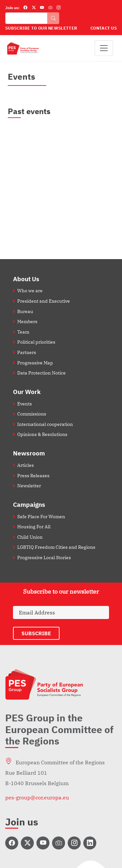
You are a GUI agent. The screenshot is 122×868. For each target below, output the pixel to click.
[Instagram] (59, 8)
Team (23, 332)
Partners (27, 352)
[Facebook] (25, 8)
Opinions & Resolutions (42, 434)
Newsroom (29, 453)
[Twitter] (34, 8)
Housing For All (34, 526)
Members (27, 321)
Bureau (25, 311)
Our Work (27, 392)
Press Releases (33, 475)
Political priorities (36, 342)
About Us (26, 279)
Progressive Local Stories (44, 557)
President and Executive (44, 301)
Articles (26, 465)
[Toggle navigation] (104, 48)
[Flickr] (50, 8)
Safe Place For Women (41, 516)
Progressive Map (35, 363)
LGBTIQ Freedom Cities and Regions (56, 547)
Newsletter (29, 486)
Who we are (30, 290)
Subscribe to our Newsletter (41, 28)
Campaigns (29, 504)
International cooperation (45, 424)
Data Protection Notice (41, 373)
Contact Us (104, 28)
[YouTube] (42, 8)
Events (25, 404)
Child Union (30, 537)
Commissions (32, 414)
